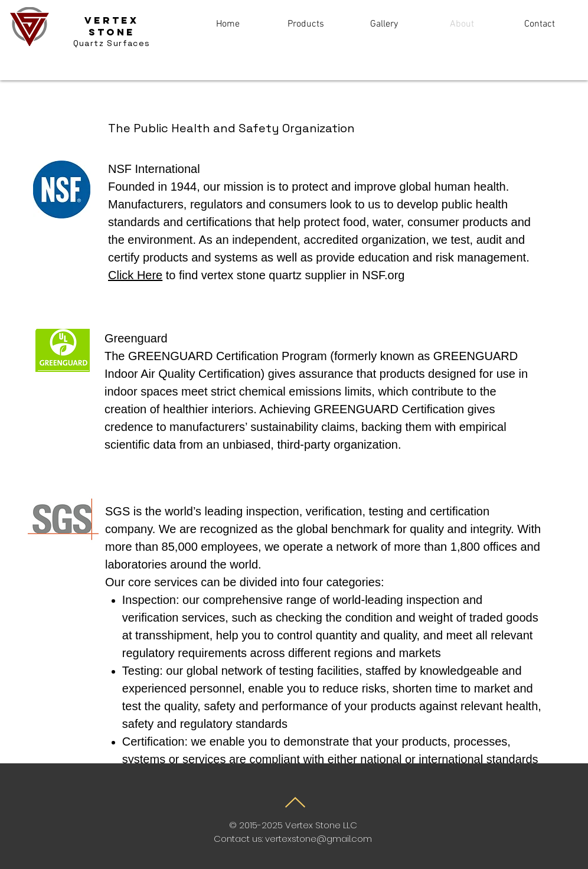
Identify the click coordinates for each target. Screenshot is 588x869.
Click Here (135, 275)
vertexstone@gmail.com (318, 839)
